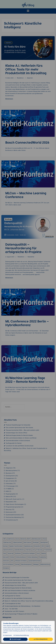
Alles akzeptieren (41, 639)
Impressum (7, 635)
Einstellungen (15, 639)
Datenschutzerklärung (20, 635)
